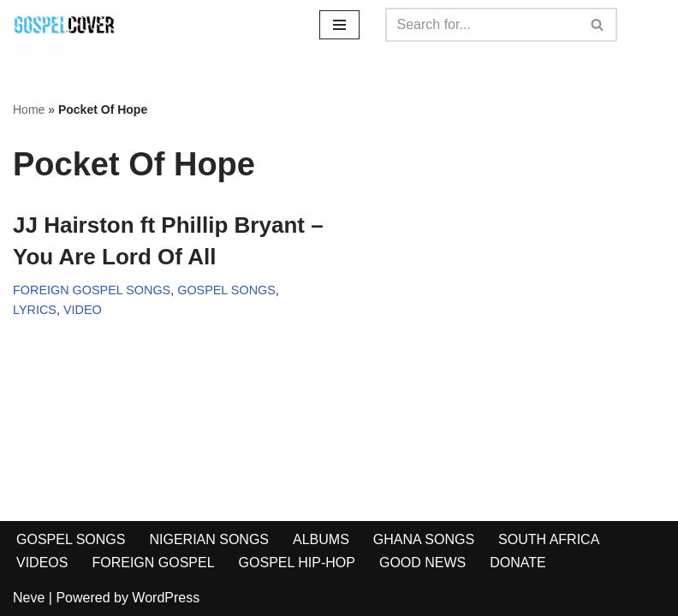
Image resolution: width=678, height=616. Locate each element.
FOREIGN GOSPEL (153, 563)
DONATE (517, 563)
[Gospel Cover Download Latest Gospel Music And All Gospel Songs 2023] (64, 24)
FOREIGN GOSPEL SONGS (92, 290)
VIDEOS (42, 563)
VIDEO (83, 310)
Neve (29, 598)
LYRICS (35, 310)
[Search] (482, 25)
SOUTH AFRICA (549, 539)
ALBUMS (321, 539)
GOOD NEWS (422, 563)
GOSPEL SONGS (226, 290)
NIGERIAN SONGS (209, 539)
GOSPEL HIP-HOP (297, 563)
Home (29, 110)
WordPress (166, 598)
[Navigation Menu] (339, 25)
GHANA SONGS (424, 539)
